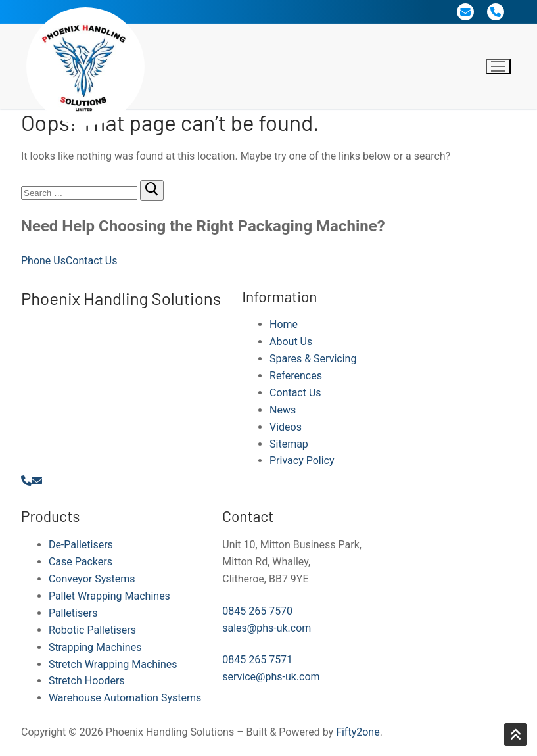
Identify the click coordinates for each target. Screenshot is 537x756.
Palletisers (73, 613)
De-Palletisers (81, 545)
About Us (291, 342)
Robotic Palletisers (92, 630)
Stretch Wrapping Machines (113, 664)
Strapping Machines (95, 647)
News (283, 410)
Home (284, 324)
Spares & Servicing (313, 359)
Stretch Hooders (87, 681)
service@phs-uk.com (271, 677)
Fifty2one (358, 732)
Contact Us (92, 261)
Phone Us (43, 261)
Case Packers (81, 562)
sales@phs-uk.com (267, 628)
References (296, 376)
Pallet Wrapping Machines (109, 596)
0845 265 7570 (257, 611)
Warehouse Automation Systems (125, 698)
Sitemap (289, 444)
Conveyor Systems (92, 579)
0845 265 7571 (257, 660)
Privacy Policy (302, 461)
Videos (286, 427)
